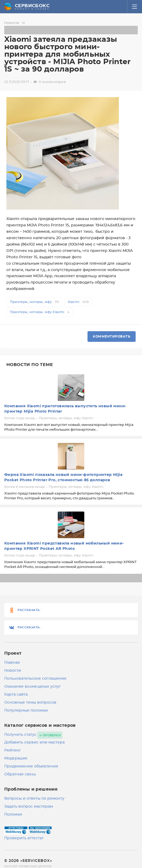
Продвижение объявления (31, 766)
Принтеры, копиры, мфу (34, 302)
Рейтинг (13, 750)
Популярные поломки (26, 711)
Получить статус (20, 735)
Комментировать (112, 337)
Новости (15, 23)
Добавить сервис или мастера (34, 742)
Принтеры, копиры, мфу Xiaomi (40, 312)
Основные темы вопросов (30, 703)
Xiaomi (78, 302)
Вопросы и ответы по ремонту (34, 799)
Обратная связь (20, 774)
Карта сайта (16, 695)
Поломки (13, 815)
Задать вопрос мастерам (29, 807)
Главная (12, 663)
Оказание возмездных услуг (33, 687)
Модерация (16, 758)
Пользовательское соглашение (35, 679)
